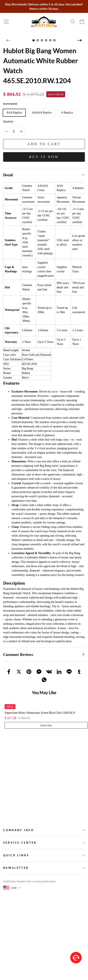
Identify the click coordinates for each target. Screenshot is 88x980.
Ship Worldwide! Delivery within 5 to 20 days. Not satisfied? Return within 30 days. (44, 6)
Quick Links (16, 855)
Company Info (19, 830)
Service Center (20, 843)
